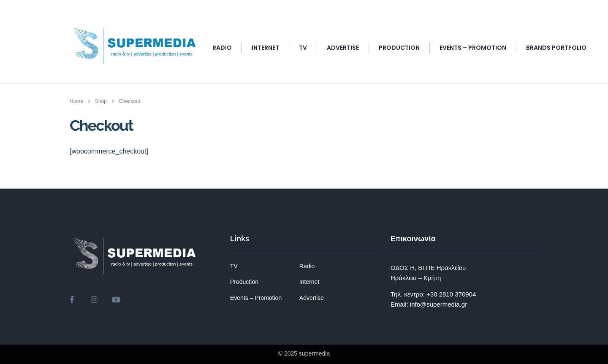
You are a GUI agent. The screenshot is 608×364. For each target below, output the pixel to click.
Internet (309, 282)
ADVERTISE (343, 48)
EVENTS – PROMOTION (473, 48)
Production (399, 48)
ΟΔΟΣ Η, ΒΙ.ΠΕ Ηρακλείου (428, 268)
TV (303, 48)
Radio (307, 266)
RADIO (222, 48)
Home (76, 101)
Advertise (312, 298)
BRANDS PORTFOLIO (556, 48)
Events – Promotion (256, 298)
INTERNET (265, 48)
